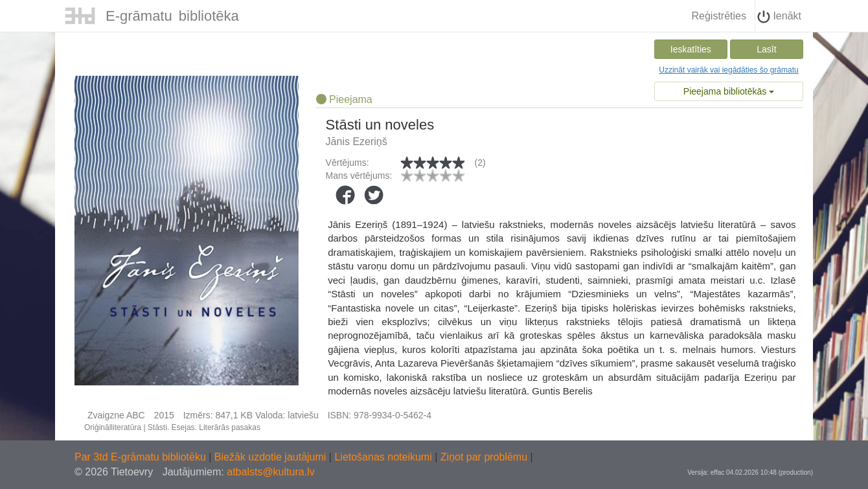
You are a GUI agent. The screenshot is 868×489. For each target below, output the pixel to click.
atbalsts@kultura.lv (270, 472)
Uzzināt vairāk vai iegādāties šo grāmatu (728, 70)
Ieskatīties (691, 49)
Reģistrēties (718, 16)
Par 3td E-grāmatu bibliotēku (142, 457)
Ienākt (779, 17)
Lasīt (766, 49)
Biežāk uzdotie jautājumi (272, 457)
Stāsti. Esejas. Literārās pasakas (204, 427)
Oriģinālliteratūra (113, 427)
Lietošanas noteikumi (384, 457)
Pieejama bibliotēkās (729, 91)
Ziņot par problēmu (484, 457)
